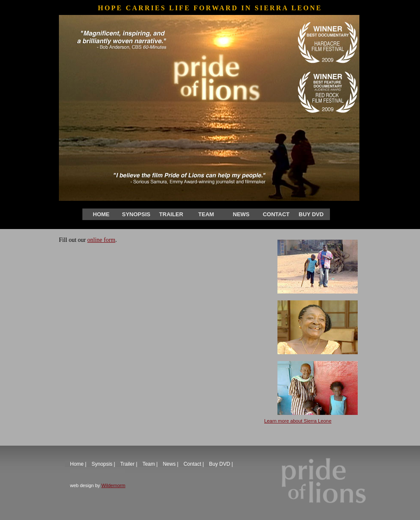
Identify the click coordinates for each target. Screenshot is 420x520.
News (241, 214)
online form (102, 240)
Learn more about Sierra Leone (298, 421)
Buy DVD (311, 214)
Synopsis (136, 214)
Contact (276, 214)
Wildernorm (113, 485)
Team (206, 214)
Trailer (171, 214)
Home (101, 214)
